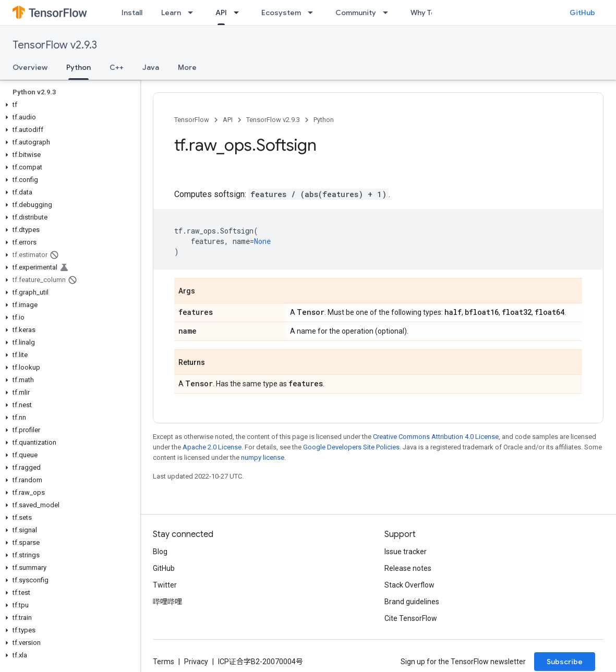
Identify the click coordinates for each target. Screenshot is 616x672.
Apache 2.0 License (212, 447)
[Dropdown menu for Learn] (194, 13)
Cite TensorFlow (411, 618)
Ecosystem (281, 13)
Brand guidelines (412, 602)
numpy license (263, 457)
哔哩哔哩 (167, 602)
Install (132, 13)
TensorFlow (192, 120)
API (228, 120)
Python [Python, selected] (78, 67)
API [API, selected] (221, 13)
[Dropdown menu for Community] (389, 13)
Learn (171, 13)
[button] (68, 105)
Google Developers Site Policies (351, 447)
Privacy (196, 662)
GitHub (582, 13)
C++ (117, 67)
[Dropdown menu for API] (239, 13)
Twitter (165, 585)
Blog (160, 552)
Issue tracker (406, 552)
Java (151, 67)
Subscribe (565, 662)
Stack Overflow (409, 585)
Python (324, 120)
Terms (164, 662)
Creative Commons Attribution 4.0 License (436, 437)
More (187, 67)
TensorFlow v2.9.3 (55, 45)
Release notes (408, 568)
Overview (30, 67)
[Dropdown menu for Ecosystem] (313, 13)
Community (356, 13)
